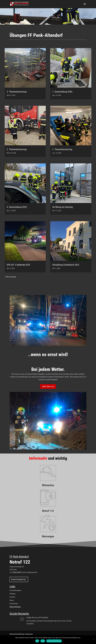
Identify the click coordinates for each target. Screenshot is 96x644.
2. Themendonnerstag (17, 149)
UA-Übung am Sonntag (62, 207)
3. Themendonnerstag (17, 92)
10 (33, 201)
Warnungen (48, 536)
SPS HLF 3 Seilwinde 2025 (18, 265)
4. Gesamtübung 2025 (17, 207)
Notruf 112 (48, 511)
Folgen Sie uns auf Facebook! (37, 617)
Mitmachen (48, 485)
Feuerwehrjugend (15, 590)
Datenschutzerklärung (17, 634)
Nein (43, 641)
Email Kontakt (17, 579)
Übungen (13, 594)
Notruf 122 (20, 562)
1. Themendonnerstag (62, 149)
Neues (12, 600)
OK (37, 641)
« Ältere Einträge (10, 277)
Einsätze (12, 597)
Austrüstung (14, 604)
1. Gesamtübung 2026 (62, 92)
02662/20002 (17, 572)
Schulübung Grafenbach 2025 (66, 265)
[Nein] (93, 640)
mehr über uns (48, 386)
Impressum (29, 634)
